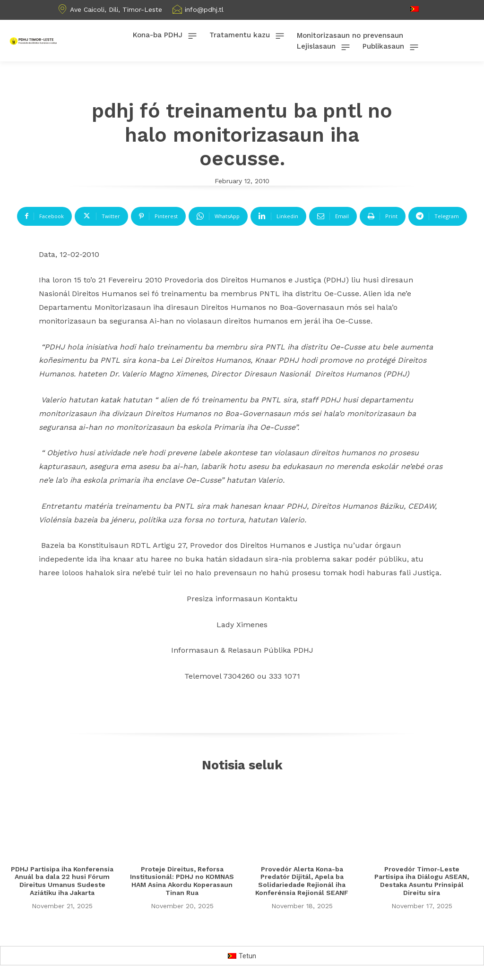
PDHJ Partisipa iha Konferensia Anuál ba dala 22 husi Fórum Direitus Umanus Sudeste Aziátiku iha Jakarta (62, 881)
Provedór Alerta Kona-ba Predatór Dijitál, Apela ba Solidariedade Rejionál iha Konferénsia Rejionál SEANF (302, 881)
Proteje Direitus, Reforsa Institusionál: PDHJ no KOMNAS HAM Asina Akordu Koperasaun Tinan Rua (182, 881)
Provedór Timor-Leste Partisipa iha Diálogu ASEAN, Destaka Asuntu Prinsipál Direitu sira (422, 881)
